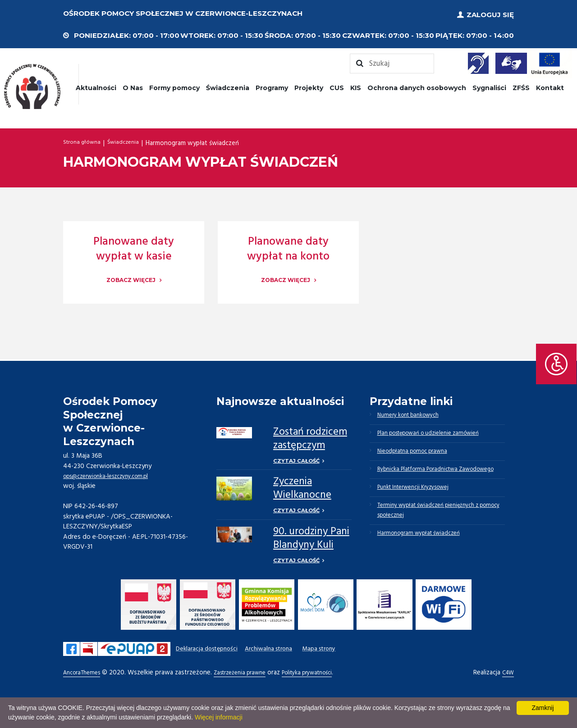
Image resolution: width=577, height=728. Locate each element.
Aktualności (96, 85)
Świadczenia (228, 85)
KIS (356, 85)
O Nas (133, 85)
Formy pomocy (174, 85)
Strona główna (85, 140)
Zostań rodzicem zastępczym (310, 436)
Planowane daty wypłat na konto (288, 246)
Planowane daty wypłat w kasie (134, 246)
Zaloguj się (490, 13)
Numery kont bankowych (415, 414)
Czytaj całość (297, 458)
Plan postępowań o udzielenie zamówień (438, 435)
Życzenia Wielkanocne (302, 488)
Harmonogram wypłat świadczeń (426, 567)
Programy (272, 85)
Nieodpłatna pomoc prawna (419, 457)
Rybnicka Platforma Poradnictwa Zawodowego (425, 484)
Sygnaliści (489, 85)
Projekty (309, 85)
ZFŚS (521, 85)
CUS (337, 85)
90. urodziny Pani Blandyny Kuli (311, 539)
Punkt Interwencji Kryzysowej (421, 512)
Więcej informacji (219, 717)
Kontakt (550, 85)
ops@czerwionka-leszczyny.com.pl (113, 473)
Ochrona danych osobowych (417, 85)
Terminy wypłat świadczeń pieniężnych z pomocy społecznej (438, 539)
